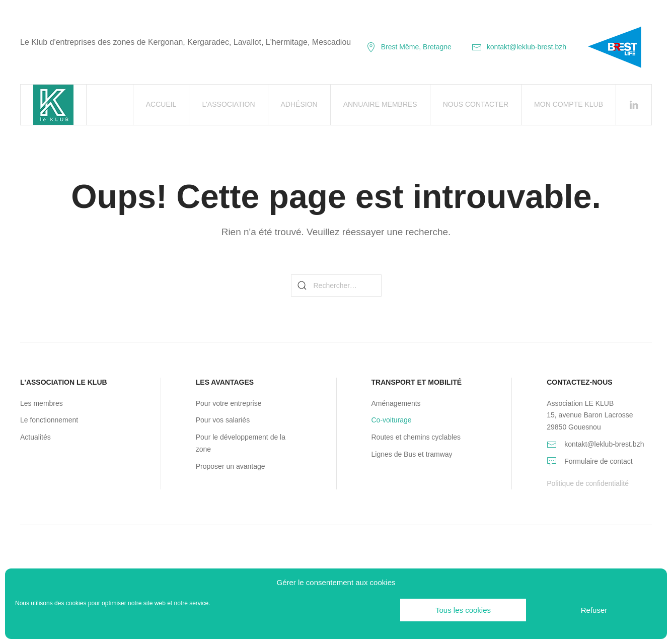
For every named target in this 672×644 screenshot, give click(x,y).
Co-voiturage (392, 420)
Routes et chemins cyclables (416, 437)
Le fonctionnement (49, 420)
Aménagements (396, 403)
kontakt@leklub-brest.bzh (519, 47)
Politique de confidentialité (588, 483)
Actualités (35, 437)
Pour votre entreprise (229, 403)
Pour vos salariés (223, 420)
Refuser (594, 610)
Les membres (42, 403)
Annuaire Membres (380, 104)
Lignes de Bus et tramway (412, 454)
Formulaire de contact (598, 461)
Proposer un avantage (231, 466)
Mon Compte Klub (569, 104)
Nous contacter (476, 104)
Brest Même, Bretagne (409, 47)
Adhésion (299, 104)
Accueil (161, 104)
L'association (228, 104)
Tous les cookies (463, 610)
